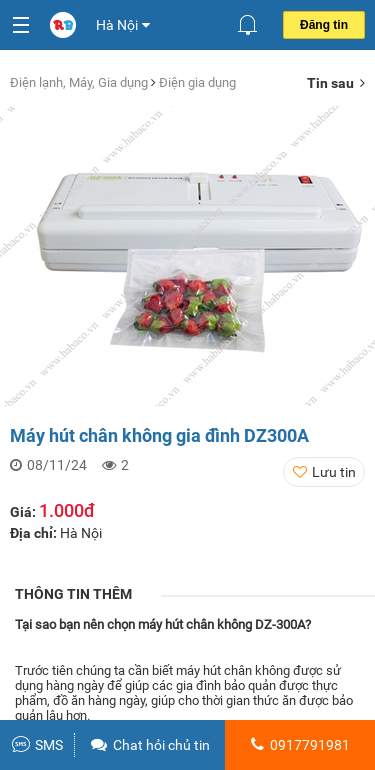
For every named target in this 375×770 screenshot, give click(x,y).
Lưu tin (334, 472)
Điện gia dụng (197, 82)
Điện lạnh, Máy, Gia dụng (80, 82)
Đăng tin (324, 25)
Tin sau (336, 83)
